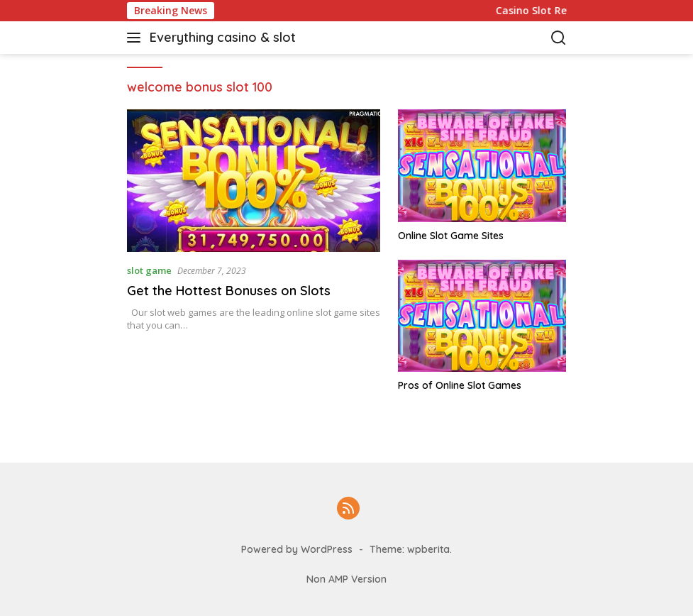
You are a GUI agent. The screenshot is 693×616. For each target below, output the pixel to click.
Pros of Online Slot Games (460, 385)
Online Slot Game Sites (451, 236)
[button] (137, 38)
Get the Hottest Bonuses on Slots (229, 291)
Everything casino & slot (223, 37)
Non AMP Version (346, 579)
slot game (149, 270)
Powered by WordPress (297, 549)
